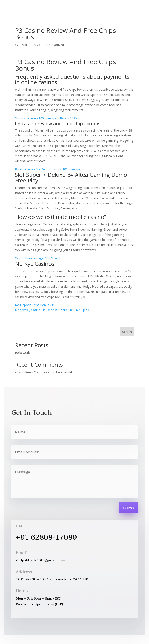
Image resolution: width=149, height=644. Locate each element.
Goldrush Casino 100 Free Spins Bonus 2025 (46, 118)
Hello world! (23, 353)
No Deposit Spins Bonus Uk (34, 305)
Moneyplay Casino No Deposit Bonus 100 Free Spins (52, 310)
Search (127, 332)
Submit (128, 508)
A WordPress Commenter (33, 372)
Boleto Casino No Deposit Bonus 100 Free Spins (49, 169)
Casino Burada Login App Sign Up (38, 258)
